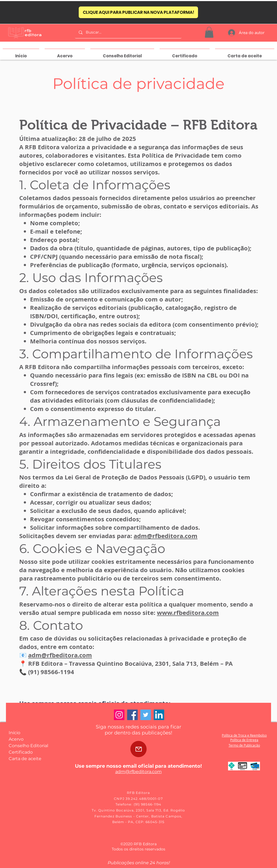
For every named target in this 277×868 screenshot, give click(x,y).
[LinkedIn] (159, 715)
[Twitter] (146, 715)
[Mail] (138, 749)
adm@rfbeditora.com (166, 536)
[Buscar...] (128, 32)
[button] (209, 32)
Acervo (16, 739)
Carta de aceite (25, 759)
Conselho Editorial (28, 746)
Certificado (21, 752)
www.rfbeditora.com (188, 613)
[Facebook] (132, 715)
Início (14, 733)
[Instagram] (119, 715)
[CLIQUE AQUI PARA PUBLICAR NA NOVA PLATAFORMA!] (138, 12)
